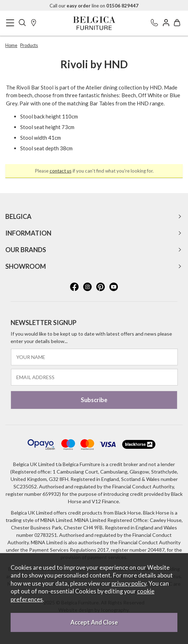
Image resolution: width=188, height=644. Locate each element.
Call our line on (94, 6)
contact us (61, 171)
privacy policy (129, 584)
